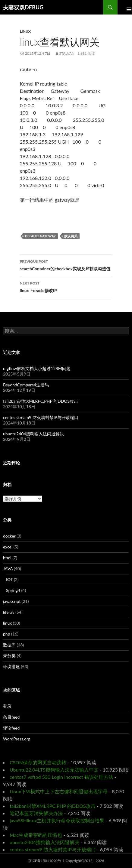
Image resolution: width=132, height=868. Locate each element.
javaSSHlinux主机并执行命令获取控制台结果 (57, 820)
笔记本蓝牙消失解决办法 (36, 813)
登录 (7, 706)
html (7, 558)
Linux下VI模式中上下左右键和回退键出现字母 (59, 791)
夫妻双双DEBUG (23, 7)
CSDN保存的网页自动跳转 (38, 762)
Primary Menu (125, 7)
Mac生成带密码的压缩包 (36, 835)
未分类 (9, 656)
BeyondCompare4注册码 (26, 385)
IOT (9, 579)
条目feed (11, 717)
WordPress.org (17, 739)
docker (9, 536)
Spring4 (13, 590)
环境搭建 (11, 666)
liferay (9, 612)
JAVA (8, 569)
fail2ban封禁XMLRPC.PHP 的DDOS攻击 (41, 401)
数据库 (9, 645)
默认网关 (71, 236)
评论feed (11, 728)
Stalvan (67, 53)
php (7, 634)
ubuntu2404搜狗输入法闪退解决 (33, 434)
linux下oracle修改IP (66, 286)
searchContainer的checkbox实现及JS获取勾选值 (66, 265)
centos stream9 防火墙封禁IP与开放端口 (41, 417)
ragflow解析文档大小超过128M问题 (37, 368)
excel (8, 547)
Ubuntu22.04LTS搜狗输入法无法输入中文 (54, 770)
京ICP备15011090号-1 (46, 861)
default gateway (40, 236)
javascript (12, 601)
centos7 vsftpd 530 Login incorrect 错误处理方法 (61, 777)
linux (25, 31)
